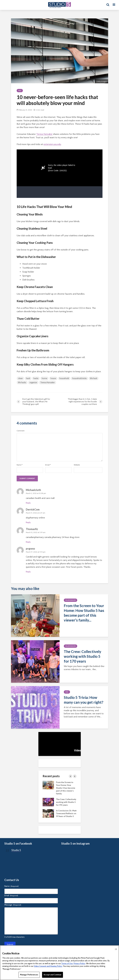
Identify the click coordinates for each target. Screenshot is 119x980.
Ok (116, 949)
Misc (20, 91)
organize (33, 382)
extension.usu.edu (52, 144)
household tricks (79, 378)
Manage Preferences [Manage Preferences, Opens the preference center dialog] (29, 975)
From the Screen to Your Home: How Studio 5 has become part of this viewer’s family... (84, 613)
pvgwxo (30, 549)
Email (48, 465)
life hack (94, 378)
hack (28, 378)
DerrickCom (33, 509)
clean (20, 378)
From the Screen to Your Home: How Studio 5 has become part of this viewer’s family (66, 788)
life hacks (22, 382)
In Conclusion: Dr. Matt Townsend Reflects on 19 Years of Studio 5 (66, 813)
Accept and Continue (53, 975)
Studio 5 (16, 850)
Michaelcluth (33, 490)
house (53, 378)
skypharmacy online (35, 518)
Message (13, 905)
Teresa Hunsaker (44, 134)
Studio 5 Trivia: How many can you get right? (84, 700)
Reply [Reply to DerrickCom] (28, 522)
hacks (36, 378)
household (64, 378)
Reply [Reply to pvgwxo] (28, 572)
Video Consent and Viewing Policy (48, 966)
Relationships (71, 600)
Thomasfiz (32, 529)
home (44, 378)
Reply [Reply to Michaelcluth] (28, 503)
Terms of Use (67, 963)
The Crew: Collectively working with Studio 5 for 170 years (83, 656)
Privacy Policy (79, 963)
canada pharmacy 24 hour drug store (62, 537)
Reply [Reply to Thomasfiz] (28, 542)
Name (20, 465)
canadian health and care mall (40, 498)
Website (77, 465)
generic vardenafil (51, 557)
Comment (21, 431)
